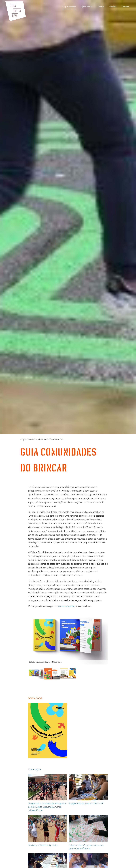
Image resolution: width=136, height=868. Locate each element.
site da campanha (66, 606)
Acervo (101, 7)
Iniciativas (42, 440)
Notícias (113, 7)
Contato (126, 7)
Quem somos (87, 7)
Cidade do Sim (56, 440)
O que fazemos (69, 7)
